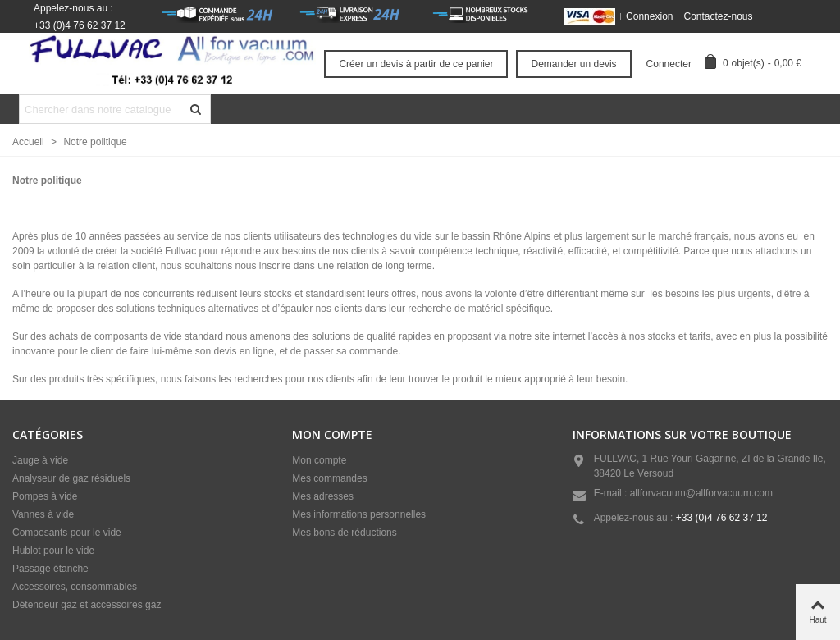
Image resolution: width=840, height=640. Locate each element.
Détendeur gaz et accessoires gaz (87, 605)
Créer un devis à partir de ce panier (416, 64)
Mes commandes (329, 478)
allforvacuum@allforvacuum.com (701, 493)
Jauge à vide (40, 460)
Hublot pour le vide (53, 551)
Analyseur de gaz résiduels (71, 478)
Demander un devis (573, 64)
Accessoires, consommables (75, 587)
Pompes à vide (45, 496)
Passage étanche (50, 569)
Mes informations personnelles (359, 514)
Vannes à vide (43, 514)
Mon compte (319, 460)
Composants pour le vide (67, 533)
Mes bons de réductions (344, 533)
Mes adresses (323, 496)
